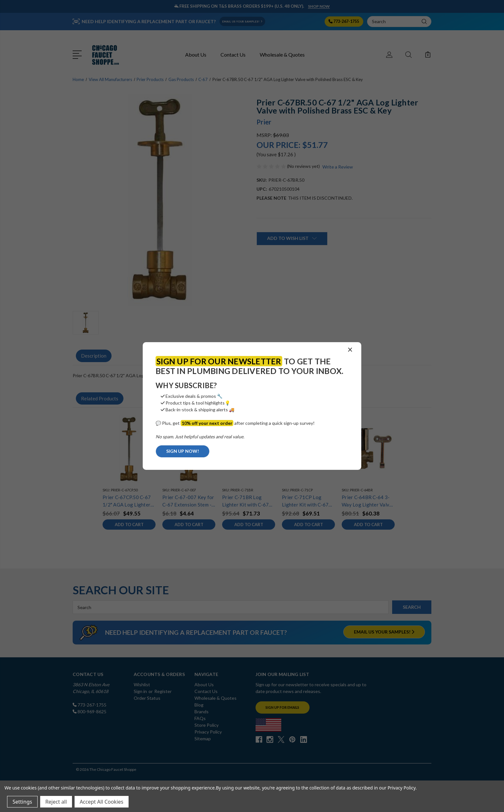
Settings (22, 802)
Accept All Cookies (102, 802)
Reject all (56, 802)
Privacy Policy (402, 788)
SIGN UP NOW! (183, 451)
